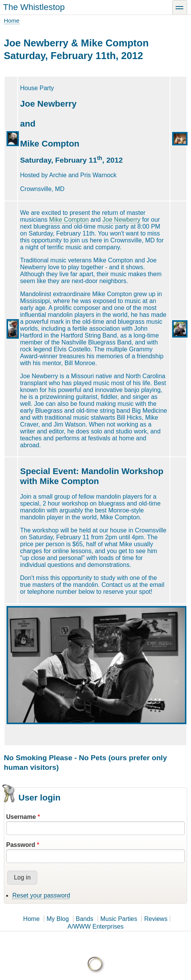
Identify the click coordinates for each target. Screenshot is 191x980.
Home (12, 21)
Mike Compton (69, 220)
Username (21, 817)
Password (21, 845)
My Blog (58, 919)
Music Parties (119, 919)
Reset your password (41, 895)
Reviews (156, 919)
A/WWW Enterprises (96, 926)
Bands (84, 919)
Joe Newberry (122, 220)
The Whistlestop (34, 7)
